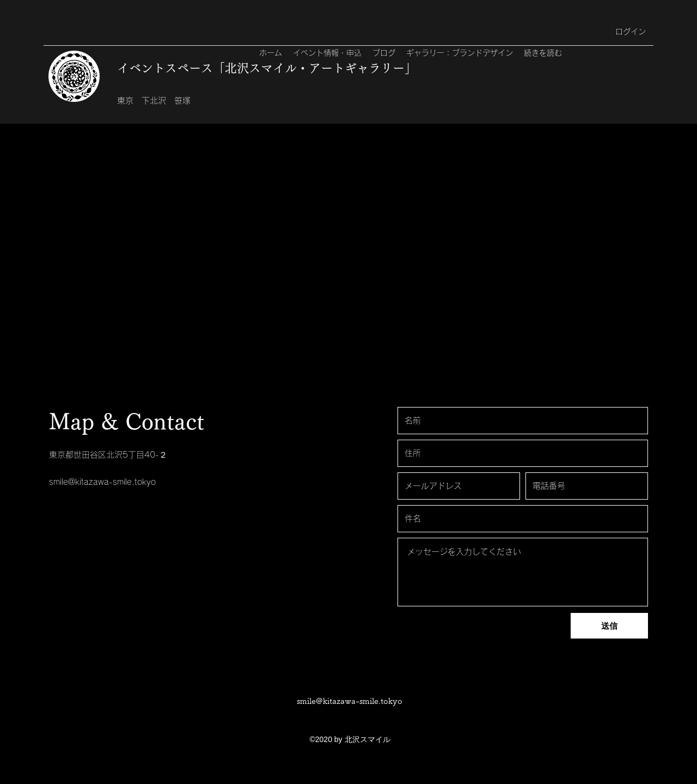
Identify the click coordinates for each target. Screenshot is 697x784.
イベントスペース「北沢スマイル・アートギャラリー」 (267, 68)
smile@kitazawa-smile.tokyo (102, 482)
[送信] (609, 626)
